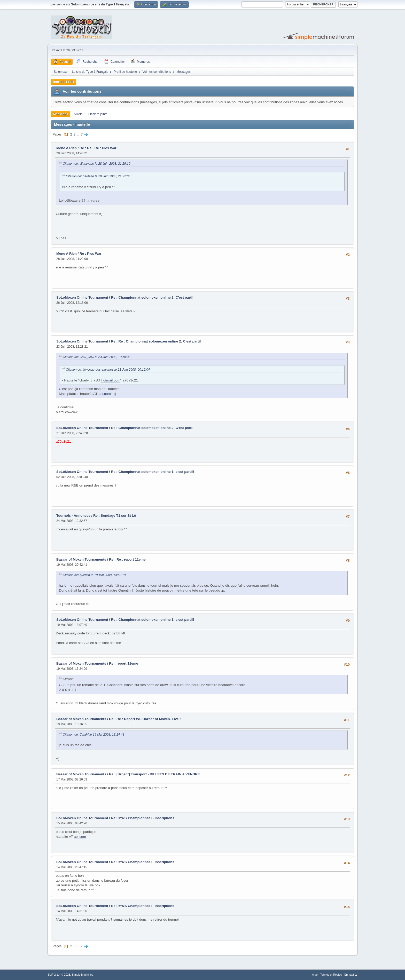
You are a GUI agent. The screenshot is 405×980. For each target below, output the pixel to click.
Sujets (78, 114)
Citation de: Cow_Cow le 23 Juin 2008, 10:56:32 (97, 357)
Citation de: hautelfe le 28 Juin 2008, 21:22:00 (98, 176)
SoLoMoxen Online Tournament (82, 297)
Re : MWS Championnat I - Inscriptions (143, 818)
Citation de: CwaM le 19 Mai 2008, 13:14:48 (94, 735)
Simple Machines (82, 975)
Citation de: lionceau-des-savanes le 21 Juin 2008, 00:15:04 (108, 370)
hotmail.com (111, 380)
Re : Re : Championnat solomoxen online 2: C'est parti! (156, 341)
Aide (315, 975)
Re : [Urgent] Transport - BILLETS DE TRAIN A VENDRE (154, 774)
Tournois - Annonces (73, 516)
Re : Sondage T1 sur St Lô (115, 516)
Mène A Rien (67, 148)
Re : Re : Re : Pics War (98, 148)
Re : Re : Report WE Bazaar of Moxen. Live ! (145, 719)
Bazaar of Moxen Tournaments (81, 559)
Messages (61, 114)
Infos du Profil (64, 82)
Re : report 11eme (124, 663)
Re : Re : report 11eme (127, 559)
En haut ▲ (351, 975)
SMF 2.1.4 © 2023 (59, 975)
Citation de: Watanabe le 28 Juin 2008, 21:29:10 (97, 164)
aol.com (105, 394)
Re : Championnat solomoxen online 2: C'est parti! (152, 297)
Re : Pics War (91, 254)
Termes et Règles (331, 975)
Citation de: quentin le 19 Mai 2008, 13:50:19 (94, 575)
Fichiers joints (98, 114)
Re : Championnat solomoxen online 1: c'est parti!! (153, 472)
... (79, 134)
